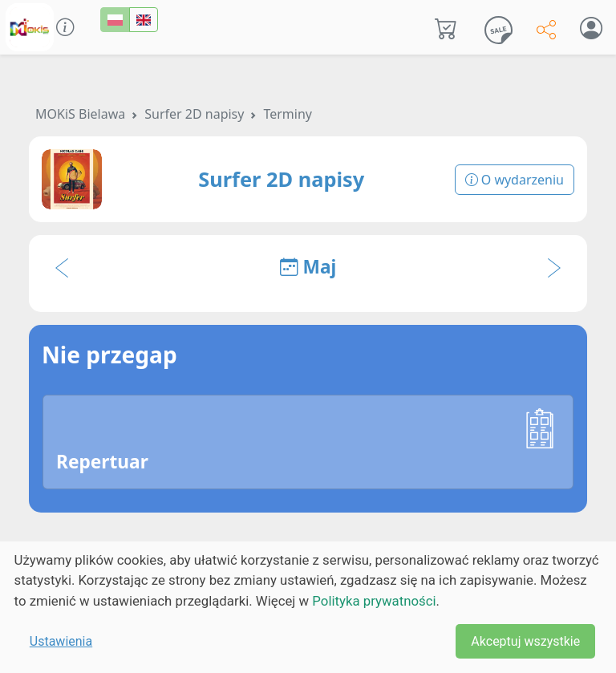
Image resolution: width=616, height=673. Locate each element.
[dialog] (308, 607)
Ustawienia (61, 641)
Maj (308, 267)
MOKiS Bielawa (80, 114)
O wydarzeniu (515, 180)
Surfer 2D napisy (194, 114)
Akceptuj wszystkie (525, 641)
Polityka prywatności (374, 601)
